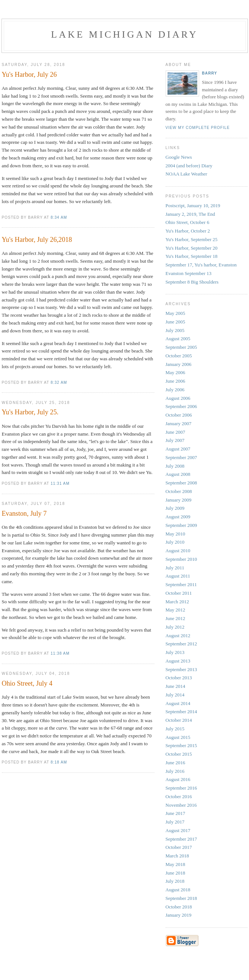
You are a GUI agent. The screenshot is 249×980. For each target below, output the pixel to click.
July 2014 (175, 695)
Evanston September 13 (189, 273)
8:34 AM (59, 217)
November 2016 (181, 805)
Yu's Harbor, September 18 (192, 256)
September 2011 (181, 584)
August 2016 (178, 779)
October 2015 (179, 754)
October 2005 (179, 356)
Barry (210, 73)
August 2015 (178, 737)
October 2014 (179, 720)
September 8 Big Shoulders (192, 282)
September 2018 (181, 898)
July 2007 (175, 440)
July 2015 (175, 729)
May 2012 (175, 610)
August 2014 (178, 703)
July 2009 (175, 508)
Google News (179, 157)
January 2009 (179, 500)
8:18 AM (59, 762)
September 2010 (181, 559)
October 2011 (179, 593)
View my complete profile (198, 128)
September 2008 (181, 483)
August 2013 (178, 661)
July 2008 (175, 466)
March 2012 (177, 602)
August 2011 (178, 576)
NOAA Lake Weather (186, 174)
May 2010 (175, 534)
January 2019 (179, 915)
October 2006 (179, 415)
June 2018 (175, 873)
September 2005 (181, 347)
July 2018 (175, 881)
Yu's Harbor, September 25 (192, 239)
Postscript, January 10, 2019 (193, 206)
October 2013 (179, 678)
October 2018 (179, 907)
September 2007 (181, 457)
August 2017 (178, 830)
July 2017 (175, 822)
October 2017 (179, 847)
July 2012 (175, 627)
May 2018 (175, 864)
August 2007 (178, 449)
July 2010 (175, 542)
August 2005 (178, 339)
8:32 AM (59, 382)
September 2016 (181, 788)
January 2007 (179, 423)
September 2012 (181, 644)
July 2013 (175, 652)
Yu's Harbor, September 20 (192, 248)
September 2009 (181, 525)
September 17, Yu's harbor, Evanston (201, 265)
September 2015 (181, 745)
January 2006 (179, 364)
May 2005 (175, 313)
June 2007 (175, 432)
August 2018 (178, 890)
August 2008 (178, 474)
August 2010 (178, 551)
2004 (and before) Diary (189, 166)
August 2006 (178, 398)
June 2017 (175, 813)
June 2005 (175, 322)
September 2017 (181, 839)
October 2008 (179, 491)
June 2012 (175, 618)
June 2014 (175, 686)
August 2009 (178, 517)
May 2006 (175, 372)
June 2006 (175, 381)
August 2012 (178, 636)
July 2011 (175, 568)
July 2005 (175, 330)
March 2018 (177, 856)
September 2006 (181, 406)
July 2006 (175, 390)
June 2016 (175, 763)
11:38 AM (60, 653)
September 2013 (181, 669)
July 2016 (175, 771)
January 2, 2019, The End (190, 214)
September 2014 (181, 712)
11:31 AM (60, 483)
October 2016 (179, 796)
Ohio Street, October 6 (188, 222)
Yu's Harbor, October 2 (188, 231)
